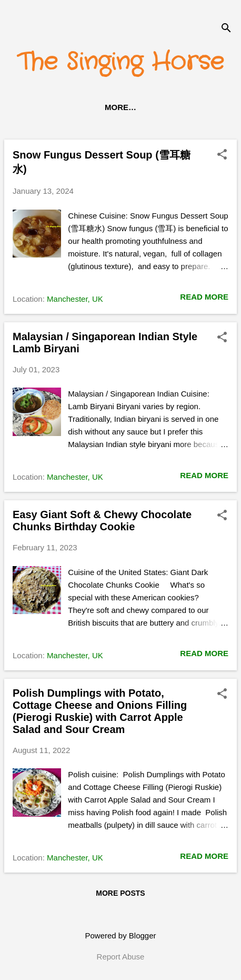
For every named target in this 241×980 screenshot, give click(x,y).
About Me (170, 107)
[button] (222, 155)
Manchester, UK (75, 299)
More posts (120, 893)
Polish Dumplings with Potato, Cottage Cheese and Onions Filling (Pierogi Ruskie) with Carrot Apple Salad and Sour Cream (100, 711)
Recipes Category (90, 107)
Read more (204, 297)
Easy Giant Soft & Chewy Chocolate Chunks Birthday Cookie (102, 521)
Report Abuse (121, 957)
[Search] (226, 29)
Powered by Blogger (120, 936)
